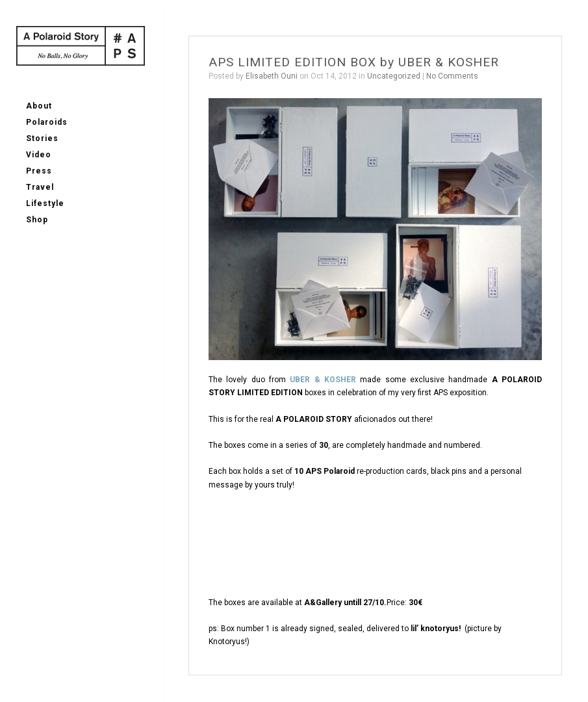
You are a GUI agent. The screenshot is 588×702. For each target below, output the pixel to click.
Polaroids (47, 122)
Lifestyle (45, 203)
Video (39, 155)
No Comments (452, 76)
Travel (40, 187)
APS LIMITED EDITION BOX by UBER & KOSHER (354, 62)
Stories (42, 138)
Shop (37, 220)
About (39, 106)
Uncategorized (394, 76)
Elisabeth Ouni (272, 76)
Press (39, 171)
